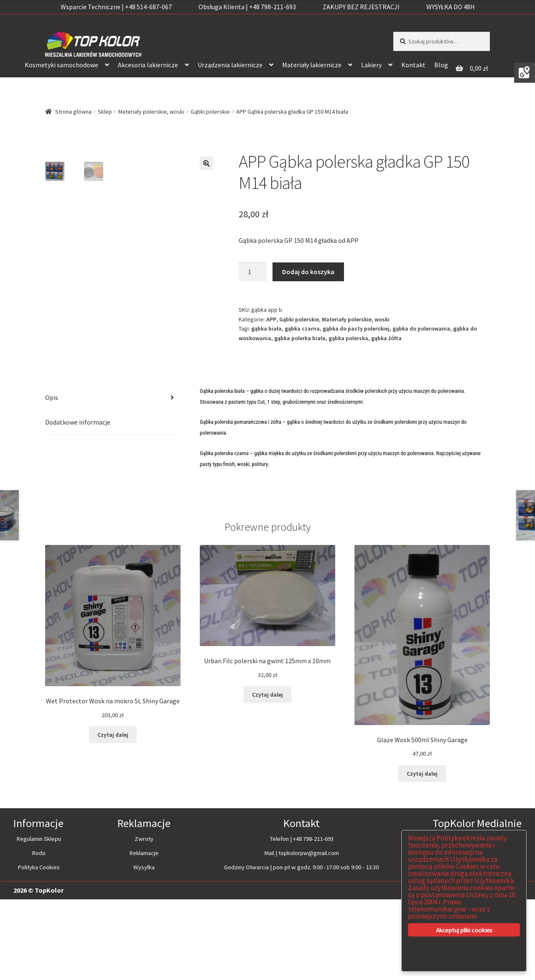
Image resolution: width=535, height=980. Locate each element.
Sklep (105, 112)
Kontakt (413, 65)
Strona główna (73, 112)
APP (271, 319)
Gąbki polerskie (210, 112)
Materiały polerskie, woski (151, 112)
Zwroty (144, 919)
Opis (52, 478)
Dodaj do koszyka (308, 272)
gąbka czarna (302, 328)
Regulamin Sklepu (39, 919)
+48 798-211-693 (313, 919)
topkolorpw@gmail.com (309, 934)
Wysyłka (144, 948)
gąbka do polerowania (421, 328)
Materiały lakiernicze (312, 65)
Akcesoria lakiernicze (148, 65)
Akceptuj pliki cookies (464, 930)
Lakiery (371, 65)
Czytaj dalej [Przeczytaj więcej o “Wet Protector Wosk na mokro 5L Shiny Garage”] (113, 815)
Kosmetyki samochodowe (61, 65)
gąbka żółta (386, 338)
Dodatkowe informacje (78, 503)
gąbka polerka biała (300, 338)
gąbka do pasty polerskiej (356, 328)
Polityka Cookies (39, 948)
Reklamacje (144, 934)
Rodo (39, 934)
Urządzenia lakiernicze (230, 65)
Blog (441, 65)
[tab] (113, 479)
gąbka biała (266, 328)
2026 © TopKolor (38, 971)
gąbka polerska (348, 338)
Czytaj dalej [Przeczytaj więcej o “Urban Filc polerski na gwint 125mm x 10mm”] (267, 775)
